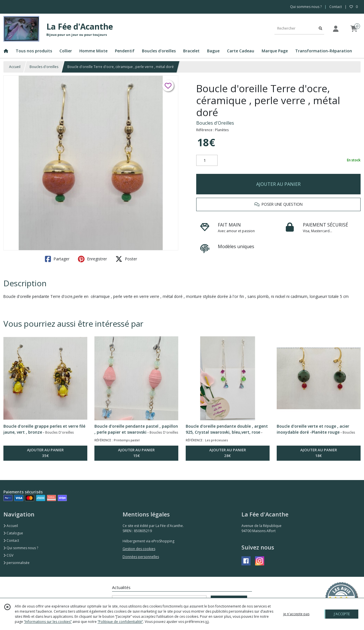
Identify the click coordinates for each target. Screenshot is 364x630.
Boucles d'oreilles (44, 67)
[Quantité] (207, 160)
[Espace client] (336, 29)
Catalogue (13, 533)
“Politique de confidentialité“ (120, 622)
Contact (336, 7)
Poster (126, 259)
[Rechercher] (320, 29)
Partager (57, 259)
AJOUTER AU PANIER (278, 184)
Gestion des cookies (139, 549)
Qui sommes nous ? (21, 548)
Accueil (15, 67)
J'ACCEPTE (342, 614)
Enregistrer (92, 259)
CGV (8, 555)
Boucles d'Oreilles (215, 123)
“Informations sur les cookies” (48, 622)
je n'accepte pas (296, 614)
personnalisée (16, 563)
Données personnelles (141, 557)
